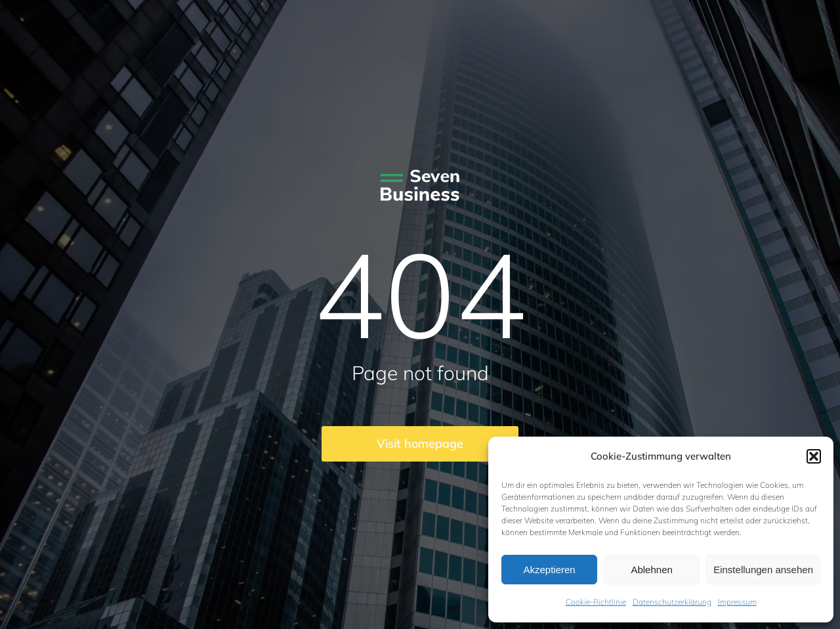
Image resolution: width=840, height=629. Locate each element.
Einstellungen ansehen (763, 570)
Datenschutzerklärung (672, 602)
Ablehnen (651, 570)
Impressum (737, 602)
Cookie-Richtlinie (596, 602)
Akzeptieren (549, 570)
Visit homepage (420, 444)
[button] (814, 456)
